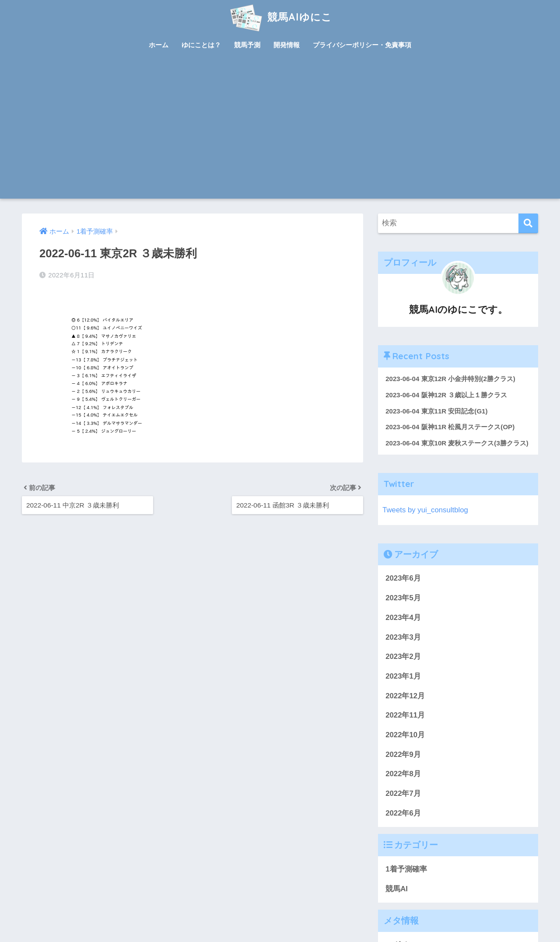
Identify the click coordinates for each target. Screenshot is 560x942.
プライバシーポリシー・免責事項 (362, 45)
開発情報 (287, 45)
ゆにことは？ (201, 45)
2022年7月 (403, 793)
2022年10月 (405, 735)
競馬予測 (247, 45)
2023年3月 (403, 637)
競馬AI (397, 889)
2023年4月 (403, 618)
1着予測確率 (406, 869)
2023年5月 (403, 598)
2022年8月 (403, 774)
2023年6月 (403, 578)
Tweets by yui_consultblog (425, 510)
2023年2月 (403, 657)
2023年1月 (403, 676)
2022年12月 (405, 696)
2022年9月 (403, 755)
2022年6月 (403, 813)
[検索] (528, 223)
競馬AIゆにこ (280, 17)
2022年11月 (405, 715)
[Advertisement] (280, 133)
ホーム (159, 45)
